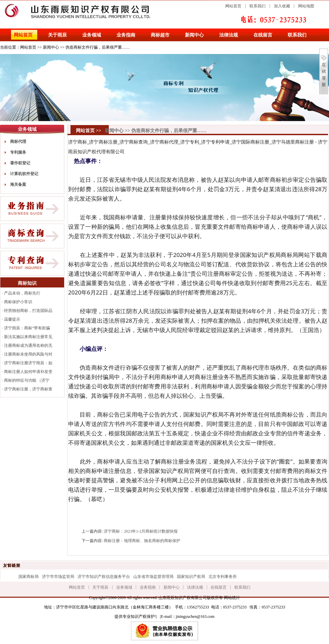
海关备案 (18, 184)
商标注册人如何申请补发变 (28, 372)
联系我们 (257, 6)
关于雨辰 (57, 35)
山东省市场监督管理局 (153, 577)
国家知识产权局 (191, 577)
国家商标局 (29, 577)
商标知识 (27, 283)
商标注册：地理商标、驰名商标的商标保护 (142, 541)
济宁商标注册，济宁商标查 (28, 389)
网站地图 (306, 6)
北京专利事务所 (223, 577)
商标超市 (160, 35)
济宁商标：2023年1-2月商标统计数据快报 (141, 531)
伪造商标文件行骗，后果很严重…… (98, 47)
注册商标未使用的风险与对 (28, 354)
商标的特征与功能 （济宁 (27, 380)
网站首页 (233, 6)
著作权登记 (20, 163)
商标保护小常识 (18, 302)
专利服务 (18, 152)
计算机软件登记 (24, 174)
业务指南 (126, 35)
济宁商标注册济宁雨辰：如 (28, 363)
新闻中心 (194, 35)
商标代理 (18, 142)
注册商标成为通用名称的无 (28, 345)
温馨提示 (12, 319)
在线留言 (263, 35)
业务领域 (92, 35)
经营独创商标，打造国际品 (28, 311)
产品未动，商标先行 (22, 293)
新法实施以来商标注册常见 (28, 337)
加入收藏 (282, 6)
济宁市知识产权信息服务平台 (104, 577)
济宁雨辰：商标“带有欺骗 (27, 328)
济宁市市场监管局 (58, 577)
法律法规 (229, 35)
